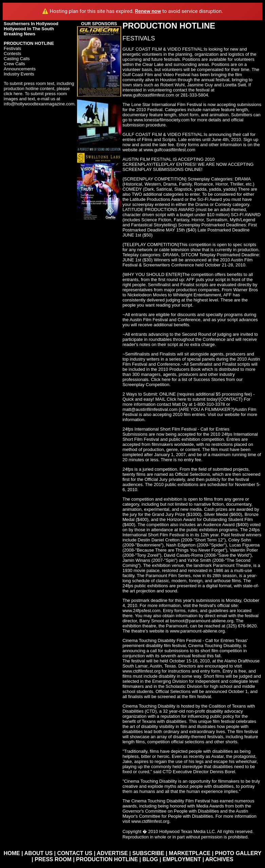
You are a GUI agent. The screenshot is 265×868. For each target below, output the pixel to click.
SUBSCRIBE (148, 853)
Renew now (148, 11)
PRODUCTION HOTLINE (107, 859)
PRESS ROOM (53, 859)
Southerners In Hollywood (31, 24)
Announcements (20, 69)
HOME (12, 853)
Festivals (12, 48)
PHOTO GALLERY (238, 853)
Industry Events (19, 74)
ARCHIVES (219, 859)
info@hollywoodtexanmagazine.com (39, 104)
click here (13, 94)
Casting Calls (17, 59)
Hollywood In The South (29, 29)
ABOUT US (39, 853)
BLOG (150, 859)
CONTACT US (75, 853)
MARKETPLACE (190, 853)
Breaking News (20, 34)
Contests (12, 54)
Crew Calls (14, 64)
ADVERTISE (112, 853)
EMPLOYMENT (182, 859)
